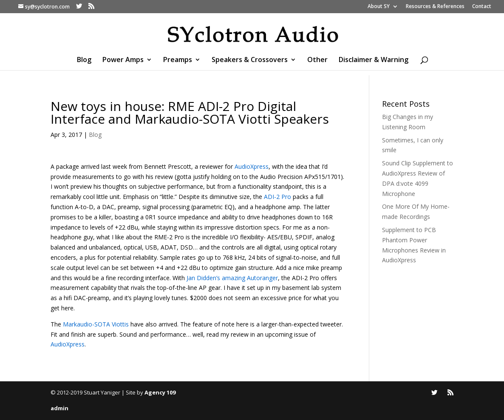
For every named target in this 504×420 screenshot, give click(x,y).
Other (317, 60)
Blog (84, 60)
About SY (379, 7)
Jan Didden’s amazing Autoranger (232, 278)
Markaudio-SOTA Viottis (96, 324)
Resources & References (435, 7)
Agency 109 (160, 392)
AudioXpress (252, 166)
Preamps (178, 60)
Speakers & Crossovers (250, 60)
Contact (482, 7)
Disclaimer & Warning (374, 60)
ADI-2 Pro (277, 197)
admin (59, 408)
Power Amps (123, 60)
